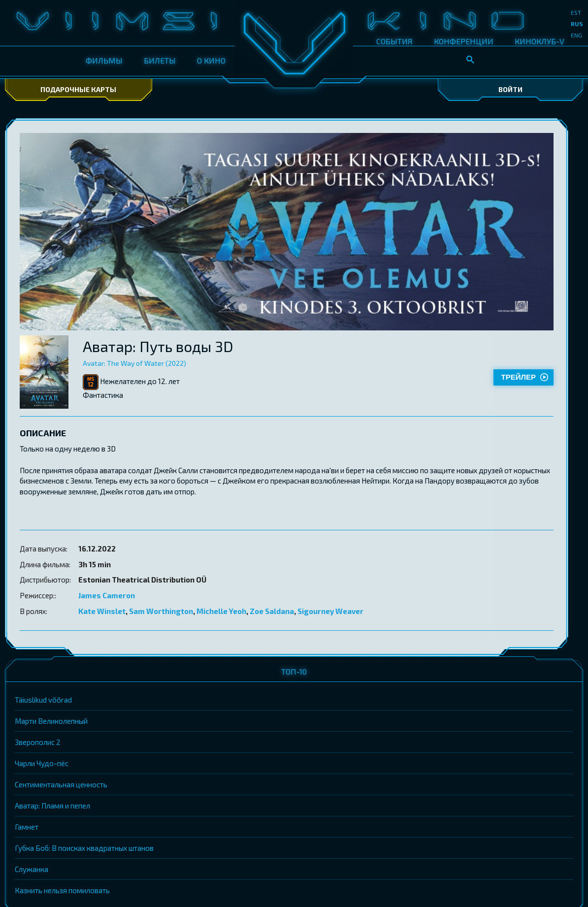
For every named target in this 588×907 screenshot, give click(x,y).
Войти (510, 89)
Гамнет (27, 827)
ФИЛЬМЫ (104, 60)
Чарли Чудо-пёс (42, 763)
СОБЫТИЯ (394, 41)
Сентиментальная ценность (61, 784)
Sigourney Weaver (330, 611)
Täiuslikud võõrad (43, 700)
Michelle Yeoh (221, 611)
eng (576, 35)
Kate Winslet (102, 611)
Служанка (32, 869)
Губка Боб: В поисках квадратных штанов (84, 848)
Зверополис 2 (38, 742)
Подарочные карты (78, 89)
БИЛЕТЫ (160, 60)
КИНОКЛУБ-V (539, 41)
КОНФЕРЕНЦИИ (464, 41)
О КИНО (211, 60)
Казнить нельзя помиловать (62, 890)
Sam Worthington (161, 611)
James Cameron (107, 595)
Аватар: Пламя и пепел (52, 806)
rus (577, 24)
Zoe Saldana (272, 611)
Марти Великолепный (51, 721)
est (576, 12)
